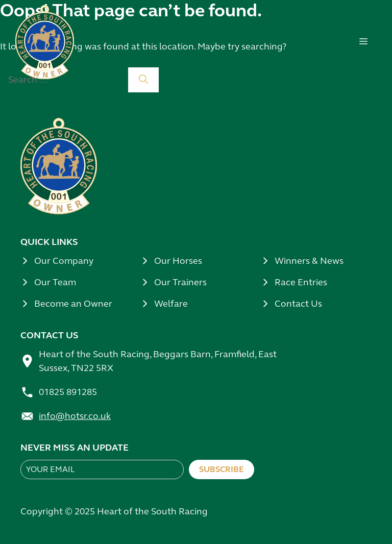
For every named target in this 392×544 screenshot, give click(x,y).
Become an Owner (73, 304)
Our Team (55, 282)
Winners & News (309, 261)
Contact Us (298, 304)
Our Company (64, 261)
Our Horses (178, 261)
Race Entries (301, 282)
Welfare (171, 304)
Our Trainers (180, 282)
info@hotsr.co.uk (75, 416)
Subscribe (222, 469)
